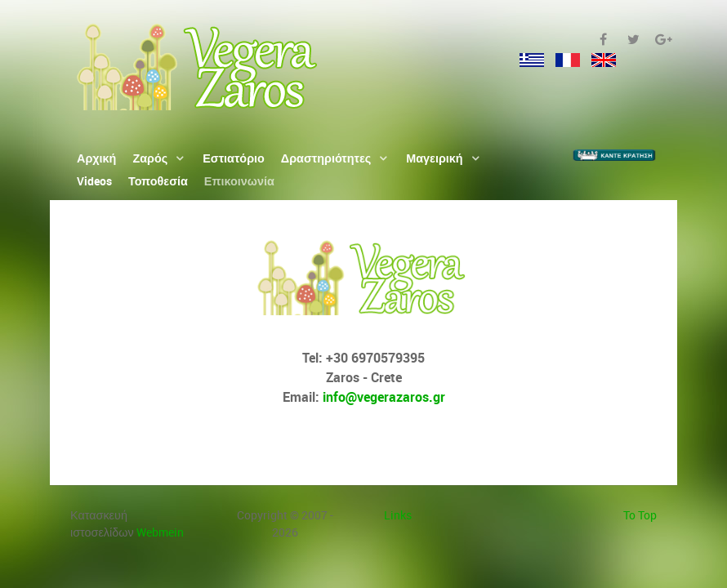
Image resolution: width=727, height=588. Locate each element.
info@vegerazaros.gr (384, 397)
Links (398, 515)
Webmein (160, 532)
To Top (640, 515)
